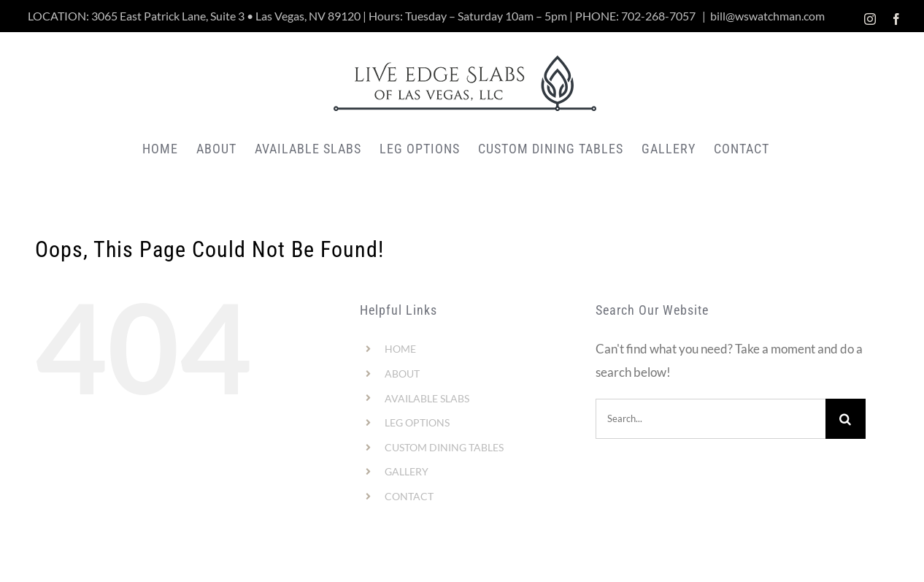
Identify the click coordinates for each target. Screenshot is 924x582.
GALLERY (407, 471)
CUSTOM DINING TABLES (444, 447)
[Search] (846, 419)
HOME (400, 349)
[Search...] (711, 419)
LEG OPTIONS (417, 422)
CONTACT (409, 496)
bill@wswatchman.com (767, 16)
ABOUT (402, 374)
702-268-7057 (658, 16)
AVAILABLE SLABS (427, 398)
